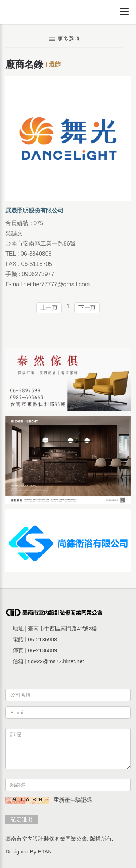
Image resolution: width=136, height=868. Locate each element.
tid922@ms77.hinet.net (56, 661)
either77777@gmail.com (58, 284)
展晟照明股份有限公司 (34, 210)
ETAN (45, 851)
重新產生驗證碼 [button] (73, 800)
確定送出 (22, 819)
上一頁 (49, 308)
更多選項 (64, 39)
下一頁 (87, 308)
